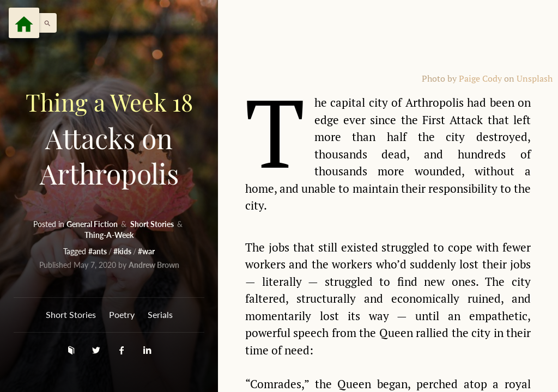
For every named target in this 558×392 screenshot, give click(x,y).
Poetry (122, 314)
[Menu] (24, 23)
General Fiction (93, 224)
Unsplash (535, 79)
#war (146, 251)
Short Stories (153, 224)
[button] (45, 23)
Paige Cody (480, 79)
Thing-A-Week (109, 235)
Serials (160, 314)
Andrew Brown (154, 265)
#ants (98, 251)
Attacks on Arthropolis (109, 138)
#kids (123, 251)
